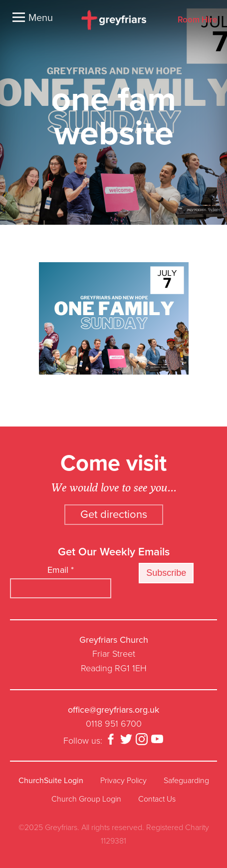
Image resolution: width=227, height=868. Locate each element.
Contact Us (157, 799)
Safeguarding (186, 781)
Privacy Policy (123, 781)
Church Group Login (86, 799)
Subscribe (166, 573)
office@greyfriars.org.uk (113, 710)
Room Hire (197, 20)
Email (61, 570)
